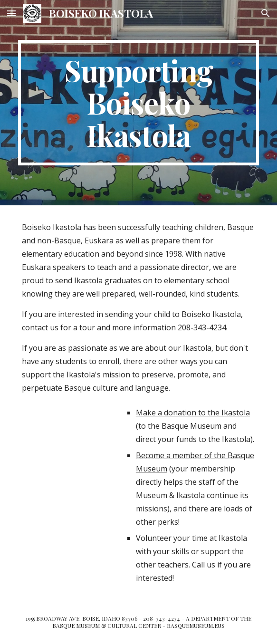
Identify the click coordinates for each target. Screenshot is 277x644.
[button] (11, 13)
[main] (138, 103)
